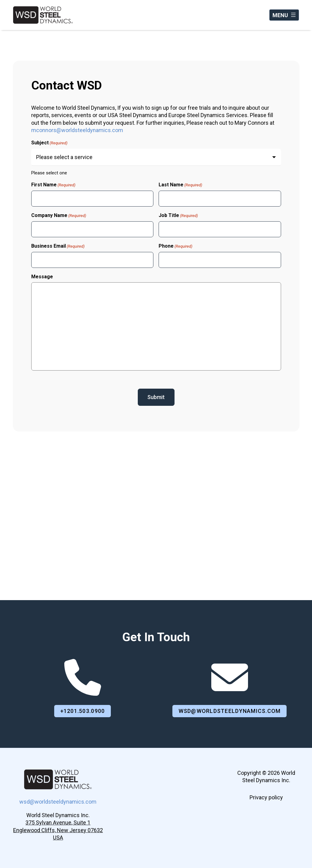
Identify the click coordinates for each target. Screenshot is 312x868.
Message (42, 277)
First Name (53, 185)
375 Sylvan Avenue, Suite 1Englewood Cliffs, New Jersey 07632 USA (58, 830)
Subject (49, 143)
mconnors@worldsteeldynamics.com (77, 130)
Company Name (59, 215)
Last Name (180, 185)
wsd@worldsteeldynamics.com (230, 711)
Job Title (178, 215)
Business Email (58, 246)
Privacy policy (266, 797)
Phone (175, 246)
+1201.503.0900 (83, 711)
